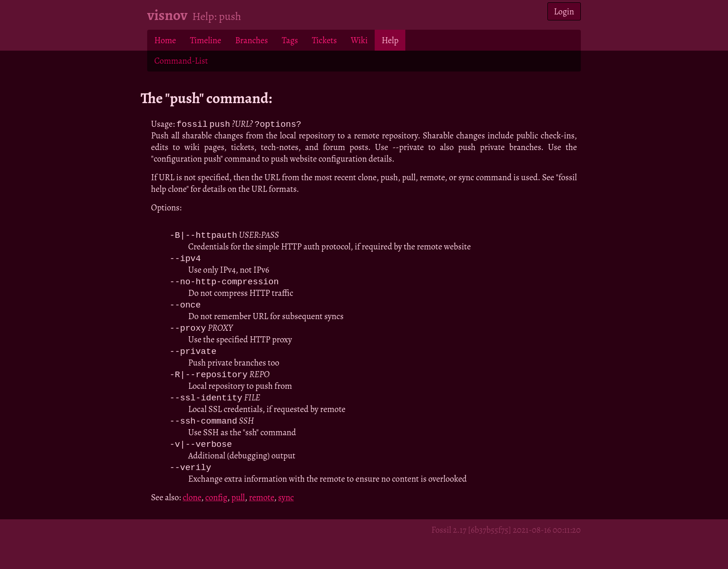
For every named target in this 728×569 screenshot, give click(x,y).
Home (165, 40)
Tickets (325, 40)
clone (192, 503)
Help (390, 40)
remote (261, 503)
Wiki (359, 40)
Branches (251, 40)
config (216, 503)
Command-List (181, 61)
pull (238, 503)
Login (564, 11)
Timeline (205, 40)
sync (286, 503)
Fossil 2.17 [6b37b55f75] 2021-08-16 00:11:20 (506, 535)
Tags (290, 40)
